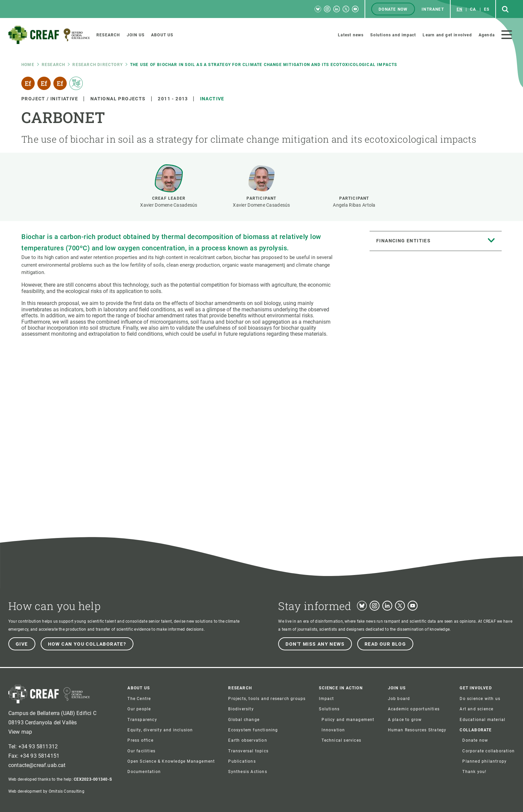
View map (20, 732)
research (54, 65)
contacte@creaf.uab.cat (37, 765)
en (459, 9)
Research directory (98, 65)
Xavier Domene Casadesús (169, 205)
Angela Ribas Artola (354, 205)
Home (28, 65)
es (487, 9)
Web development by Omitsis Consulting (46, 791)
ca (473, 9)
